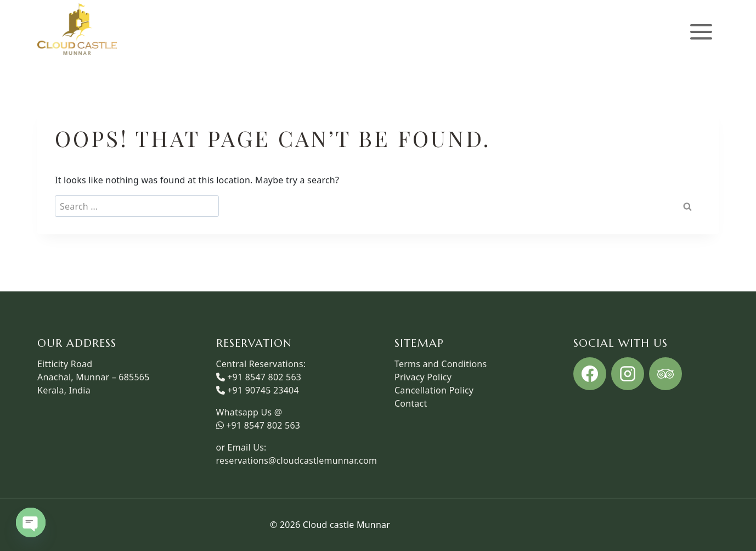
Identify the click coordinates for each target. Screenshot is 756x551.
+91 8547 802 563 (264, 377)
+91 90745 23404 (263, 390)
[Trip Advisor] (665, 374)
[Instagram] (628, 374)
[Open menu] (701, 32)
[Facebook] (590, 374)
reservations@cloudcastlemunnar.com (297, 460)
